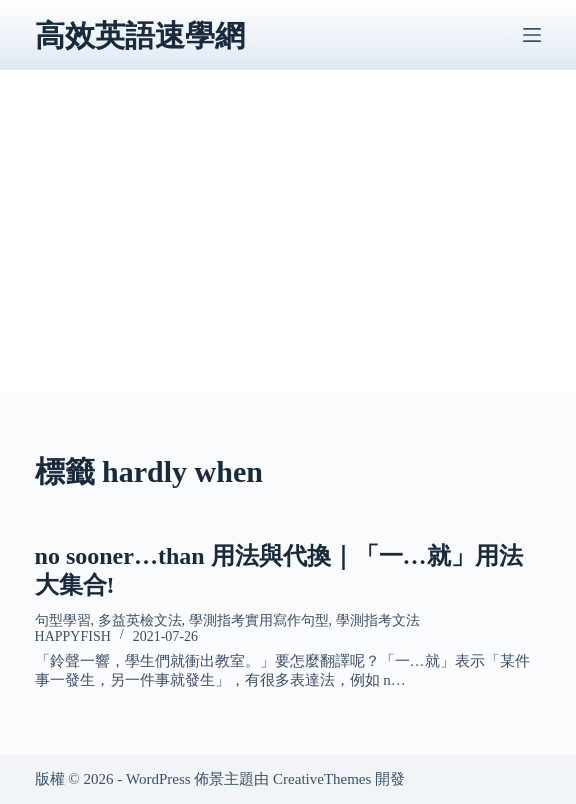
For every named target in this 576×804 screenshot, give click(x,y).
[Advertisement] (288, 252)
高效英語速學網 (140, 35)
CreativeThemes (322, 779)
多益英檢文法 (140, 620)
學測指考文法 (378, 620)
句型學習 (63, 620)
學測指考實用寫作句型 (259, 620)
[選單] (532, 35)
